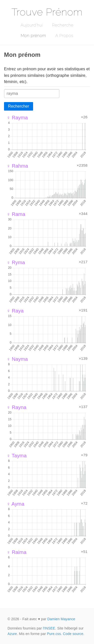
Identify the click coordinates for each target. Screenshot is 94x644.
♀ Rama (16, 214)
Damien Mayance (61, 619)
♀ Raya (15, 311)
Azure (12, 634)
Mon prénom (33, 36)
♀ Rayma (17, 118)
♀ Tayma (17, 456)
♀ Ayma (15, 504)
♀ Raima (16, 552)
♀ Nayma (17, 359)
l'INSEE (49, 628)
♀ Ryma (16, 262)
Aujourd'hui (32, 25)
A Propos (64, 36)
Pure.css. (54, 634)
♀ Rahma (17, 166)
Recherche (63, 25)
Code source (73, 634)
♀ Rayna (17, 407)
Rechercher (19, 106)
